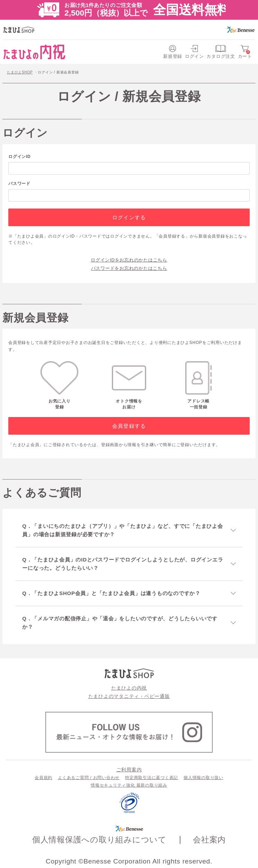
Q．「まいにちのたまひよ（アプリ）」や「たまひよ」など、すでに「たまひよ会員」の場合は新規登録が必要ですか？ (122, 530)
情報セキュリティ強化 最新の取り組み (129, 785)
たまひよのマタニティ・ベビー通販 (129, 696)
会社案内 (209, 840)
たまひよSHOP (20, 72)
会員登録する (129, 426)
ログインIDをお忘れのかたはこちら (129, 260)
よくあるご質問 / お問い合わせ (89, 778)
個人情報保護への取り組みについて (99, 840)
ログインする (129, 217)
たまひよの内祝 (129, 688)
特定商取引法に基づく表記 (152, 778)
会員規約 (43, 778)
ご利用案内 (129, 770)
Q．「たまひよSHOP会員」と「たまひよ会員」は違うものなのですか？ (111, 593)
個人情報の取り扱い (203, 778)
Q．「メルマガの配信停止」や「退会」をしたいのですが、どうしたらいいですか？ (120, 623)
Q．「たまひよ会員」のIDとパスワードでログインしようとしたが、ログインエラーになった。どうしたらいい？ (123, 564)
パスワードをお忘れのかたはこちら (129, 268)
